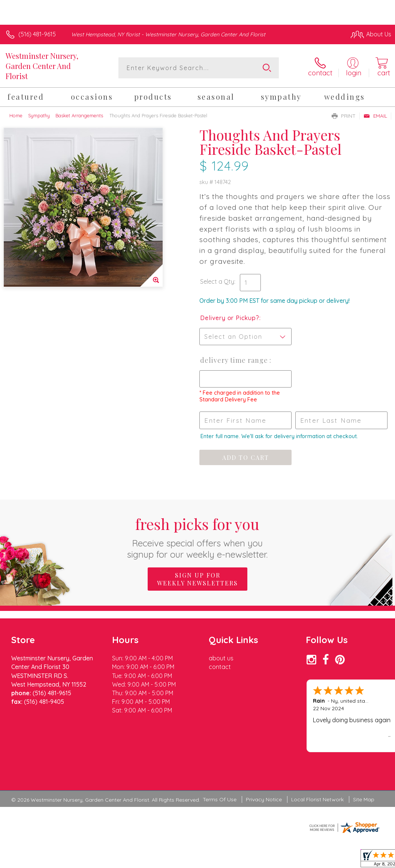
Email (375, 116)
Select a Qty (217, 281)
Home (16, 115)
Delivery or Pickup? (230, 318)
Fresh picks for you (198, 537)
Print (344, 116)
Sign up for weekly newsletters (197, 579)
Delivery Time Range (235, 360)
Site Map (364, 799)
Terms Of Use (220, 799)
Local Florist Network (317, 799)
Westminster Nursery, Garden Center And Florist (42, 66)
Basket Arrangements (79, 115)
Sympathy (39, 115)
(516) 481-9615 (37, 34)
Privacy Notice (264, 799)
